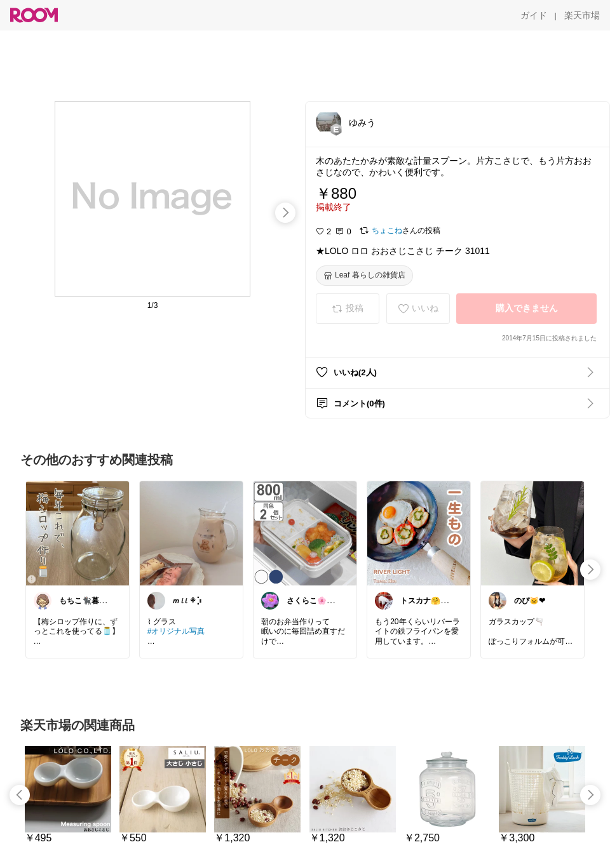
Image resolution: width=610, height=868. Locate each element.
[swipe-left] (20, 795)
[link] (78, 533)
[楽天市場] (582, 15)
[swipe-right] (285, 213)
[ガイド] (534, 15)
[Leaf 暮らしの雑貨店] (364, 276)
